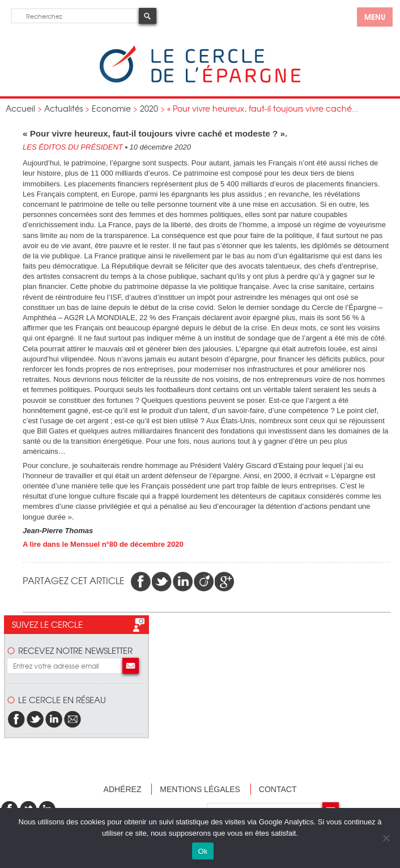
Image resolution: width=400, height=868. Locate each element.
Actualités (63, 108)
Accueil (20, 108)
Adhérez (123, 789)
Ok (203, 851)
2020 (149, 108)
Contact (278, 789)
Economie (111, 108)
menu (375, 16)
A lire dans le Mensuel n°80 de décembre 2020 (103, 544)
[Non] (386, 838)
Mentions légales (200, 789)
